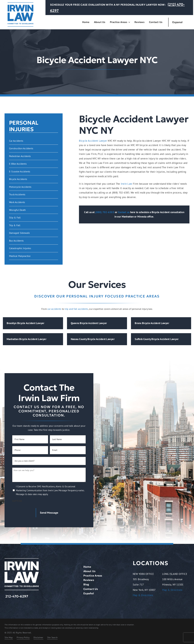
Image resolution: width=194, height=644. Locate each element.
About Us (89, 571)
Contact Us (91, 589)
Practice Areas (93, 576)
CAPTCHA (17, 501)
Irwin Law (126, 184)
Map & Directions (143, 595)
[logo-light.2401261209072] (22, 559)
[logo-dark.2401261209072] (20, 3)
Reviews (89, 580)
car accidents (54, 309)
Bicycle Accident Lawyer (93, 141)
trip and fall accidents (76, 309)
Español (89, 593)
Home (87, 567)
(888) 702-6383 (105, 212)
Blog (86, 584)
